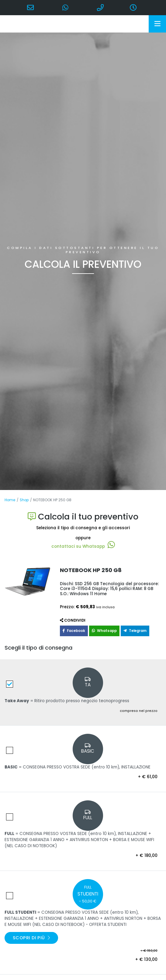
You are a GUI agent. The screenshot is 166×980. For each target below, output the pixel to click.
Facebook (74, 631)
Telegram (135, 631)
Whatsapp (104, 631)
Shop (24, 500)
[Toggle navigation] (157, 24)
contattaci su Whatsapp (83, 546)
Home (10, 500)
